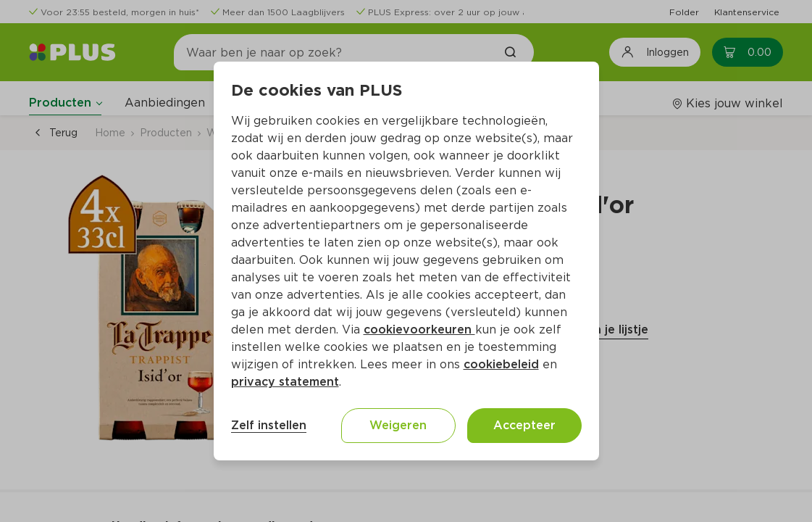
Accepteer (524, 425)
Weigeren (398, 425)
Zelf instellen (269, 425)
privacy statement (285, 382)
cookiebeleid (501, 364)
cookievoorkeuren (419, 330)
